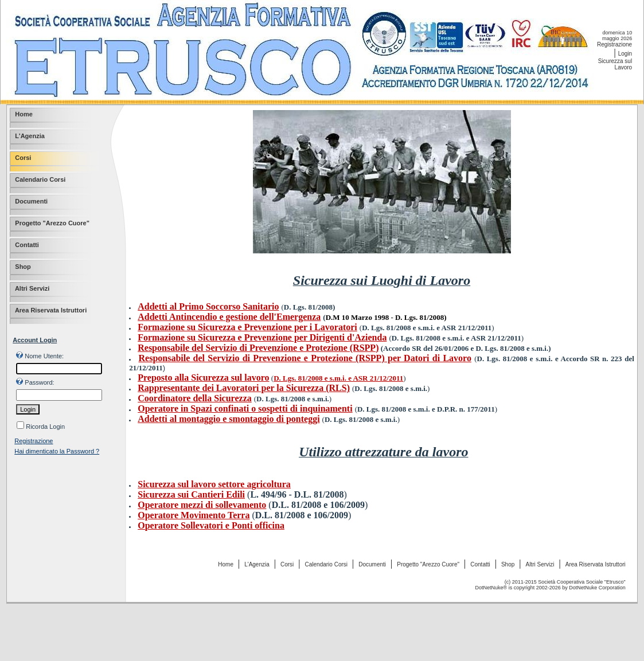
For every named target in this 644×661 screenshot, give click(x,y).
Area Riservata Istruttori (596, 564)
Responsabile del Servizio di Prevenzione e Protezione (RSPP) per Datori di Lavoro (305, 358)
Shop (508, 564)
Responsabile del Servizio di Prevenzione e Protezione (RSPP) (258, 348)
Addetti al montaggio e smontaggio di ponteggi (229, 419)
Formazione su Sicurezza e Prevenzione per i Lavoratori (247, 327)
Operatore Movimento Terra (194, 515)
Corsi (287, 564)
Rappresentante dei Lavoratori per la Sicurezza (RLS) (244, 388)
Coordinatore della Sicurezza (195, 398)
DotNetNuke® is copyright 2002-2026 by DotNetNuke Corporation (551, 588)
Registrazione (614, 44)
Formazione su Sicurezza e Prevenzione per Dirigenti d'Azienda (262, 337)
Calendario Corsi (326, 564)
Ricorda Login (45, 427)
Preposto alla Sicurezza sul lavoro (203, 378)
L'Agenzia (257, 564)
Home (226, 564)
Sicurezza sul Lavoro (615, 64)
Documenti (372, 564)
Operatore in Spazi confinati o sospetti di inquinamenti (245, 408)
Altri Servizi (540, 564)
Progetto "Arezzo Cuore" (428, 564)
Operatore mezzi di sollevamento (202, 505)
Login (625, 54)
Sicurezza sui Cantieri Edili (191, 494)
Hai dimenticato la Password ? (57, 451)
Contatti (480, 564)
